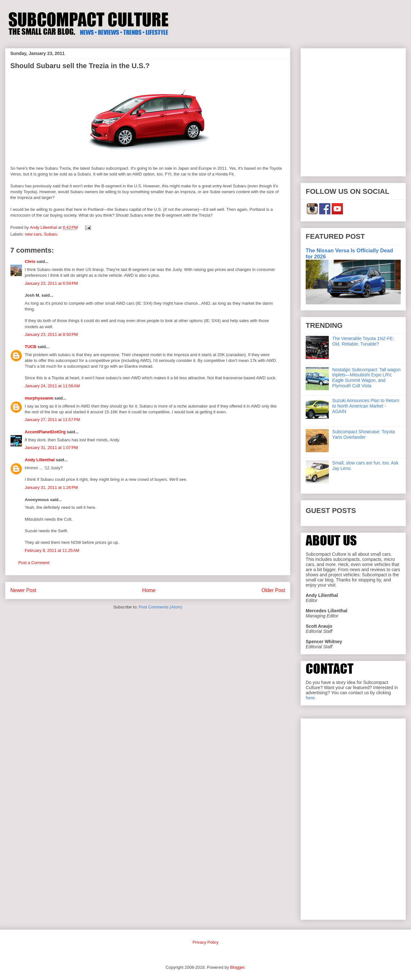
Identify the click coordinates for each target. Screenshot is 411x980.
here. (311, 698)
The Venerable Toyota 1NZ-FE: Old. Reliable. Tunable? (363, 341)
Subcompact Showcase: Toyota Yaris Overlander (364, 434)
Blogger (237, 967)
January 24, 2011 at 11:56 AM (52, 386)
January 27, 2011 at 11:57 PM (52, 420)
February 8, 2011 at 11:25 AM (52, 550)
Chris (30, 261)
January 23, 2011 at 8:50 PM (51, 334)
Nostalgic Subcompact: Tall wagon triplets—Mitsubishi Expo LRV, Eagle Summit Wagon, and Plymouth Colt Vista (367, 378)
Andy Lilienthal (40, 460)
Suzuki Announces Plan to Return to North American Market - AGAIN (366, 406)
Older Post (273, 590)
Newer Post (23, 590)
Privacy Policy (206, 942)
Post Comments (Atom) (160, 607)
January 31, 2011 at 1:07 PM (51, 448)
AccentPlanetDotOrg (45, 432)
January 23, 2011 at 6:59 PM (51, 283)
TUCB (31, 347)
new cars (33, 234)
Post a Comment (34, 563)
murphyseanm (39, 398)
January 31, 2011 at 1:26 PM (51, 487)
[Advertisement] (60, 111)
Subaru (51, 234)
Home (149, 590)
